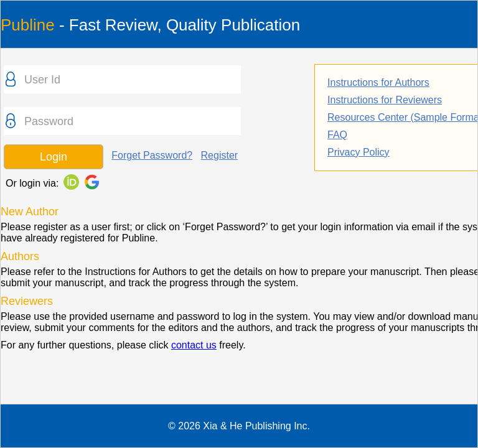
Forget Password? (152, 155)
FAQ (337, 135)
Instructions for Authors (378, 82)
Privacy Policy (358, 152)
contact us (194, 345)
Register (220, 155)
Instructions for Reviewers (385, 100)
